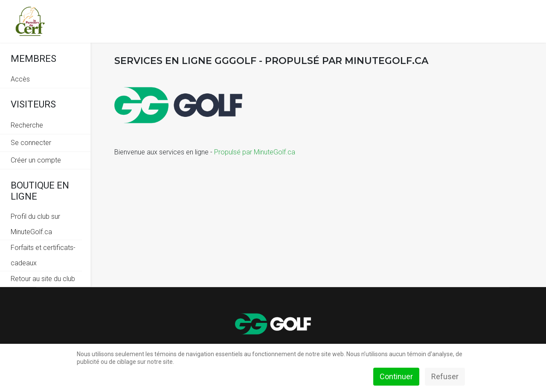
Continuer (396, 376)
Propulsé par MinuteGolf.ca (255, 152)
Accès (20, 79)
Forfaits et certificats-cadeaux (43, 255)
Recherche (27, 125)
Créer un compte (36, 160)
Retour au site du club (43, 279)
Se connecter (31, 143)
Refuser (445, 376)
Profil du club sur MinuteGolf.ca (35, 224)
